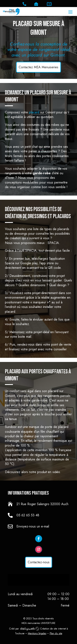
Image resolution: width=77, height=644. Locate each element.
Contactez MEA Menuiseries (38, 67)
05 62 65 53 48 (28, 515)
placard (34, 112)
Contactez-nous (39, 562)
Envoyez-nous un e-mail (33, 526)
